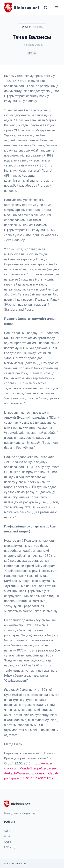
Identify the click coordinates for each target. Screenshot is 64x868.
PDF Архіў (10, 847)
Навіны (32, 53)
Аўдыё (8, 842)
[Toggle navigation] (57, 8)
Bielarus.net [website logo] (17, 804)
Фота (7, 836)
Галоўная (26, 27)
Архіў (7, 831)
